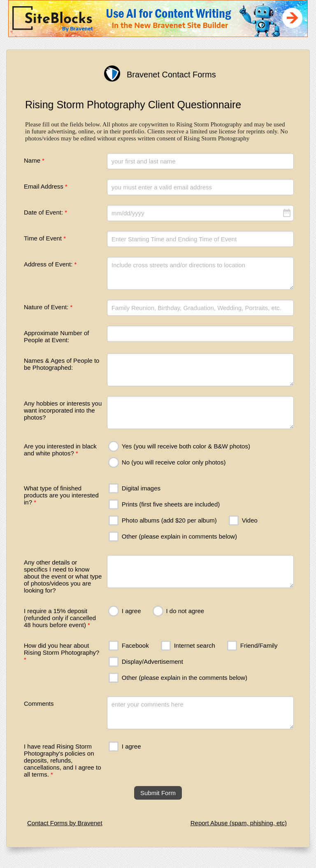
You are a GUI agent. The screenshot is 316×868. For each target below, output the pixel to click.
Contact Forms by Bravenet (65, 823)
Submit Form (158, 793)
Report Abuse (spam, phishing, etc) (239, 823)
